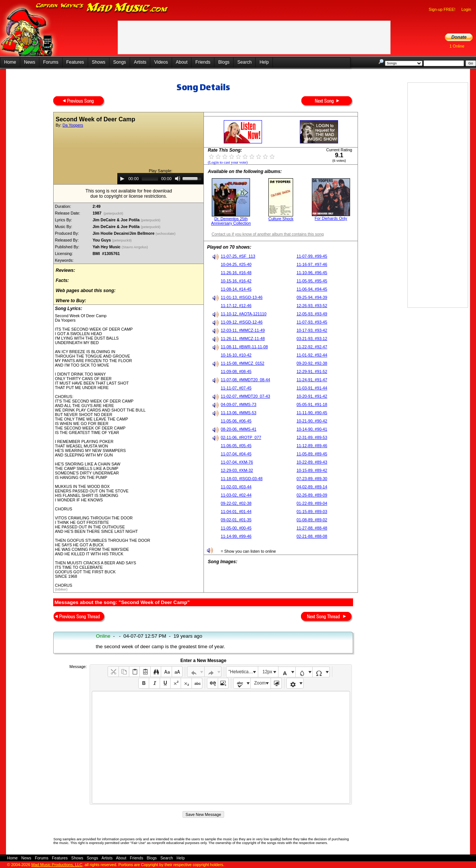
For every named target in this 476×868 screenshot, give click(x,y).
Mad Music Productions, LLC (57, 865)
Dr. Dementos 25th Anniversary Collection (231, 221)
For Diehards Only (331, 218)
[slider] (150, 179)
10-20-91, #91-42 (312, 396)
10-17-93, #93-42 (312, 330)
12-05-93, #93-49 (312, 314)
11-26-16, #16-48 (236, 273)
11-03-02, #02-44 (236, 495)
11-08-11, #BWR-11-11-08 (244, 347)
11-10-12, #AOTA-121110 (244, 314)
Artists (140, 62)
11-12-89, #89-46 (312, 446)
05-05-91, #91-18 (312, 404)
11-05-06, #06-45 (236, 421)
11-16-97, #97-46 (312, 264)
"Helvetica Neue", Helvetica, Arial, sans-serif (243, 672)
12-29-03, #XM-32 (237, 470)
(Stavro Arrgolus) (135, 247)
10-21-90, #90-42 (312, 421)
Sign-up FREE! (442, 9)
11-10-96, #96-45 (312, 273)
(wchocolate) (166, 234)
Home (10, 62)
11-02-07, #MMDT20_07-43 (245, 396)
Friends (203, 62)
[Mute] (178, 179)
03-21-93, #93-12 (312, 339)
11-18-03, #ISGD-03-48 (242, 479)
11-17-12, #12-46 (236, 306)
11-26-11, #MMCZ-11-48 (243, 339)
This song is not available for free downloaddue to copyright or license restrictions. (129, 194)
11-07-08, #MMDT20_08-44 (245, 380)
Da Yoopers (73, 125)
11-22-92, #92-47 (312, 347)
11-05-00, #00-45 (236, 528)
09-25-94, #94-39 (312, 297)
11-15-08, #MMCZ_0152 (242, 363)
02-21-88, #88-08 (312, 536)
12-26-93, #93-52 (312, 306)
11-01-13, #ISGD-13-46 (242, 297)
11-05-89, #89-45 (312, 454)
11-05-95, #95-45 (312, 281)
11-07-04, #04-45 (236, 454)
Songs (120, 62)
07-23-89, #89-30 (312, 479)
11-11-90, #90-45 (312, 413)
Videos (161, 62)
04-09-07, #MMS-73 (239, 404)
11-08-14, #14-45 (236, 289)
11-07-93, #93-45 (312, 322)
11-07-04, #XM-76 (237, 462)
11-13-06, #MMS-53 (239, 413)
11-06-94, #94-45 (312, 289)
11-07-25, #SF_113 (238, 256)
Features (75, 62)
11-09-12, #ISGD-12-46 (242, 322)
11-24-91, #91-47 (312, 380)
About (182, 62)
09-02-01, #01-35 (236, 520)
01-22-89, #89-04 (312, 503)
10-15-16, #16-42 (236, 281)
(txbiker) (61, 589)
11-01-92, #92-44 (312, 355)
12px (267, 672)
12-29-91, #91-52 (312, 371)
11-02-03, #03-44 (236, 487)
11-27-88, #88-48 (312, 528)
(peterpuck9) (114, 213)
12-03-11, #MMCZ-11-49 (243, 330)
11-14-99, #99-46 (236, 536)
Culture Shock (281, 219)
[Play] (122, 179)
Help (264, 62)
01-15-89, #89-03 (312, 512)
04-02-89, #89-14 (312, 487)
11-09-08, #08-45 (236, 371)
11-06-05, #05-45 (236, 446)
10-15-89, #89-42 (312, 470)
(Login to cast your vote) (228, 162)
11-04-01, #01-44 (236, 512)
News (30, 62)
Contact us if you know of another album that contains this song (267, 234)
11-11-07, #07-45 (236, 388)
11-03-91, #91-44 (312, 388)
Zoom (260, 683)
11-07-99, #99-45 (312, 256)
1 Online (457, 46)
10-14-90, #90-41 (312, 429)
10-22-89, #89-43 (312, 462)
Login (466, 9)
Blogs (224, 62)
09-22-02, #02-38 (236, 503)
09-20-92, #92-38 (312, 363)
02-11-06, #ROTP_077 (241, 437)
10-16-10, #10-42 (236, 355)
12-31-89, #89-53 (312, 437)
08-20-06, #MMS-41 (239, 429)
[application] (160, 179)
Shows (99, 62)
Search (244, 62)
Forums (51, 62)
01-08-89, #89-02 (312, 520)
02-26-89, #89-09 (312, 495)
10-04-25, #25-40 (236, 264)
